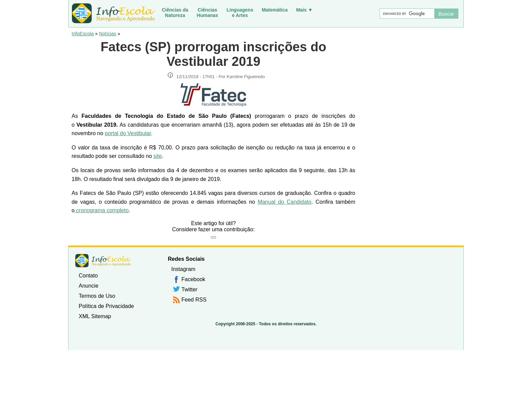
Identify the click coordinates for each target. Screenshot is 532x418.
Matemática (274, 10)
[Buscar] (407, 14)
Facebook (193, 279)
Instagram (183, 269)
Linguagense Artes (240, 13)
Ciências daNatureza (175, 13)
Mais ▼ (305, 10)
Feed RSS (194, 300)
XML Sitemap (95, 316)
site (158, 156)
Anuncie (89, 286)
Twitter (189, 289)
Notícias (108, 34)
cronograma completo (102, 210)
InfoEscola (83, 34)
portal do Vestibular (128, 133)
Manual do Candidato (284, 202)
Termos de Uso (97, 296)
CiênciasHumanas (207, 13)
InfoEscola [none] (103, 261)
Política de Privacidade (106, 306)
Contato (88, 276)
